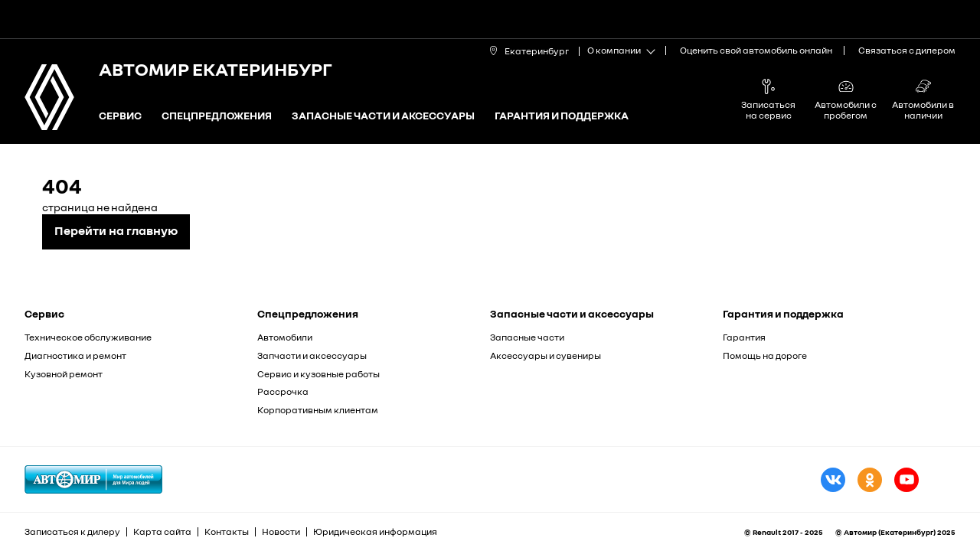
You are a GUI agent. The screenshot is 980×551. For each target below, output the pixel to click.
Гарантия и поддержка (562, 116)
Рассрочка (283, 391)
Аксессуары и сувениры (546, 355)
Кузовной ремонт (64, 374)
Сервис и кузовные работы (318, 374)
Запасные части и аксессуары (383, 116)
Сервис (120, 116)
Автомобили (285, 337)
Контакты (227, 531)
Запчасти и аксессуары (312, 355)
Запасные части (527, 337)
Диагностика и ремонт (75, 355)
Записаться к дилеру (72, 531)
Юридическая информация (375, 531)
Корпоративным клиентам (318, 410)
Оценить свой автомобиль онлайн (756, 50)
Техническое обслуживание (88, 337)
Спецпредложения (217, 116)
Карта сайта (162, 531)
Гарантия (744, 337)
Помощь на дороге (765, 355)
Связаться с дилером (907, 50)
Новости (281, 531)
